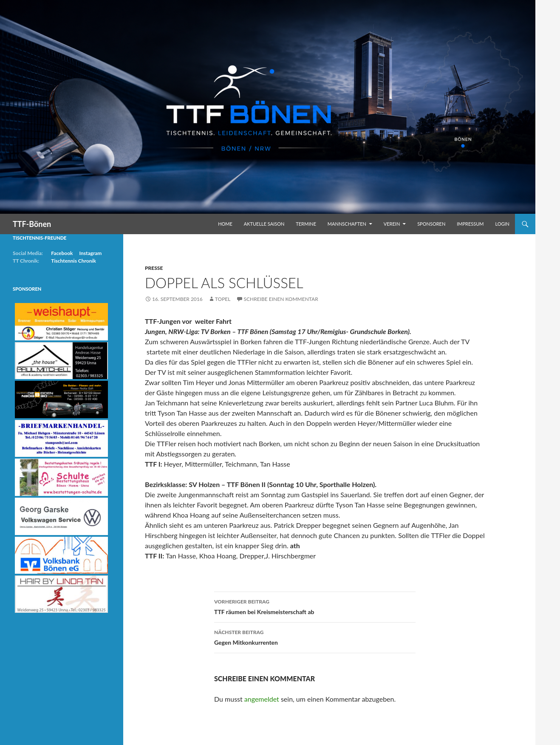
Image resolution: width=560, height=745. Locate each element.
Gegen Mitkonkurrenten (315, 637)
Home (225, 224)
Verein (392, 224)
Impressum (470, 224)
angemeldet (262, 699)
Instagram (90, 253)
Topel (223, 299)
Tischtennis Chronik (74, 261)
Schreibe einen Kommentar (281, 299)
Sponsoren (431, 224)
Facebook (62, 253)
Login (502, 224)
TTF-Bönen (32, 224)
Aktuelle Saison (264, 224)
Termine (306, 224)
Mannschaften (347, 224)
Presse (154, 268)
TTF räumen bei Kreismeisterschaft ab (315, 606)
